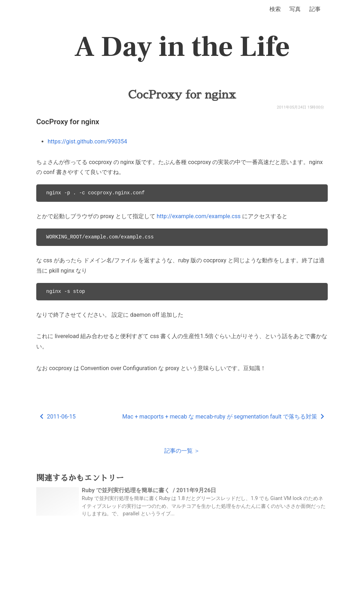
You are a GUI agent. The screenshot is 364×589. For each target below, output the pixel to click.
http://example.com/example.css (199, 216)
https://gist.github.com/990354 (87, 141)
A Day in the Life (182, 47)
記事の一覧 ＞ (182, 451)
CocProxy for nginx (182, 95)
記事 (315, 9)
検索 (275, 9)
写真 (295, 9)
